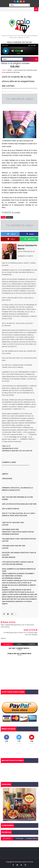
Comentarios (32, 839)
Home (4, 70)
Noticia (10, 70)
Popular (19, 839)
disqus (19, 644)
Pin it (11, 239)
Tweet (11, 234)
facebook (32, 644)
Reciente (7, 839)
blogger (7, 644)
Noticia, (30, 91)
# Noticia (9, 217)
